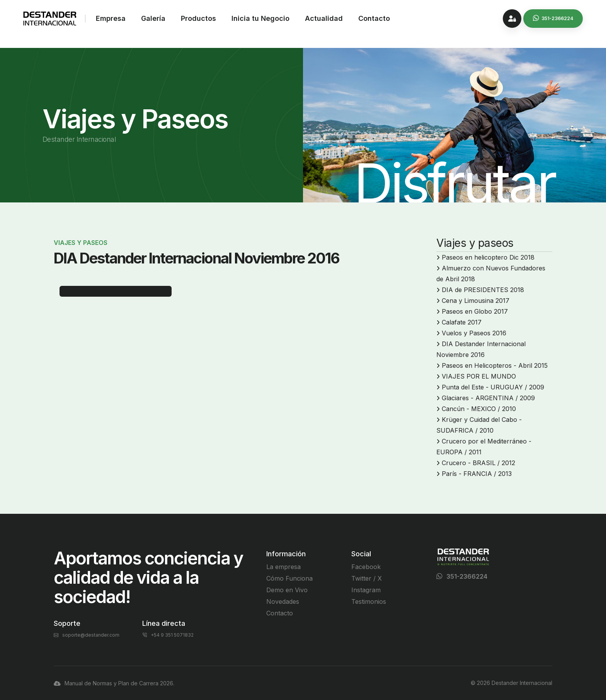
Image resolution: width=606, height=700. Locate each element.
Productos (198, 18)
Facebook (366, 567)
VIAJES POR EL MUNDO (479, 376)
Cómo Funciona (289, 578)
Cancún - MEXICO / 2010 (479, 409)
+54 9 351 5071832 (168, 635)
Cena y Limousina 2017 (476, 301)
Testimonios (369, 601)
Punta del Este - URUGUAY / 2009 (493, 387)
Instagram (366, 590)
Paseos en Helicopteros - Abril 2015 (495, 365)
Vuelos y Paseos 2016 (474, 333)
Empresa (111, 18)
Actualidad (324, 18)
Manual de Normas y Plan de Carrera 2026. (114, 683)
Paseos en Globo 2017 (475, 311)
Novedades (283, 601)
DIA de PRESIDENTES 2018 (483, 290)
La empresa (283, 567)
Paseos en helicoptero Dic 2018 (488, 257)
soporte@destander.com (87, 635)
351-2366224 (467, 576)
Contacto (374, 18)
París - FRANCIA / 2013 (477, 474)
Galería (153, 18)
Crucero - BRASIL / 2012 (478, 463)
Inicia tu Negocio (260, 18)
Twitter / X (367, 578)
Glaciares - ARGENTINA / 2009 (488, 398)
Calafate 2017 (462, 322)
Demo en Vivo (287, 590)
